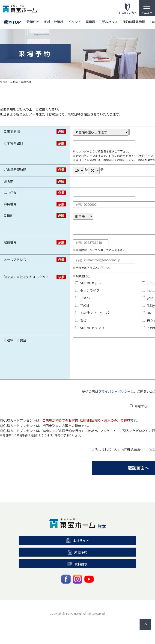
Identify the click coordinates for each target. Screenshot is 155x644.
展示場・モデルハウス (102, 22)
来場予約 (26, 82)
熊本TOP (12, 22)
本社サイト (78, 549)
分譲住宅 (33, 22)
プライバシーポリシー (114, 400)
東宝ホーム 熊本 (9, 82)
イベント (75, 22)
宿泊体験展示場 (134, 22)
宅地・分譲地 (54, 22)
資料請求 (77, 573)
